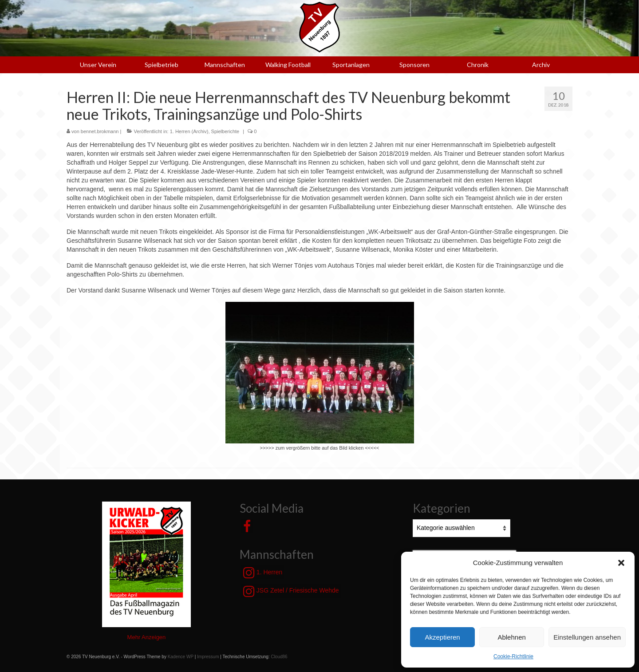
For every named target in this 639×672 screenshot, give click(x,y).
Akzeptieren (442, 637)
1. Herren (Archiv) (189, 131)
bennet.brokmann (100, 131)
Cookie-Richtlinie (513, 656)
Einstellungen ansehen (587, 637)
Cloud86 (279, 657)
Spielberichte (225, 131)
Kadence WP (181, 657)
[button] (621, 563)
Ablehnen (511, 637)
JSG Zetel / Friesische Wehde (291, 591)
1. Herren (263, 573)
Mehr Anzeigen (147, 637)
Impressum (208, 657)
